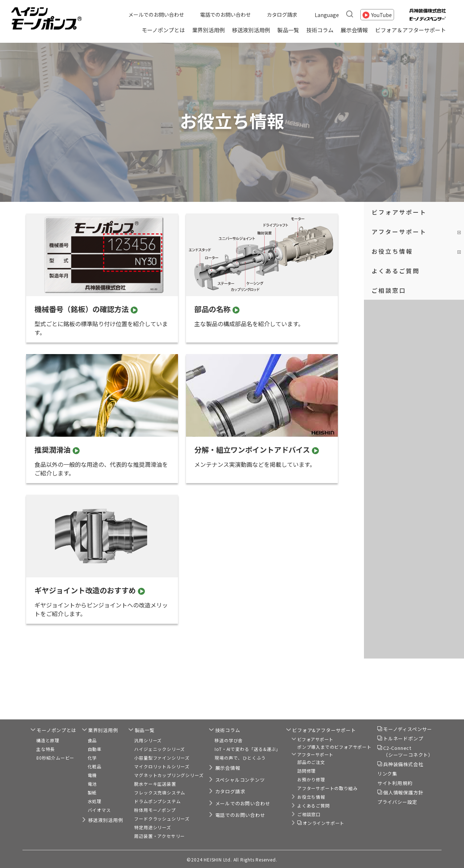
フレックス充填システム (160, 792)
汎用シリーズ (148, 740)
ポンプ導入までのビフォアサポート (334, 747)
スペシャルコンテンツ (240, 780)
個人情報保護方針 (403, 792)
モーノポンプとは (163, 30)
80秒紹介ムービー (55, 758)
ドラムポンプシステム (157, 801)
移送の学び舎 (229, 740)
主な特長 (45, 749)
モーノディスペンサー (408, 729)
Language (327, 14)
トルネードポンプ (403, 738)
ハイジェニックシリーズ (159, 749)
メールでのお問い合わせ (156, 14)
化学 (92, 758)
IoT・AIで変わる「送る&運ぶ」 (248, 749)
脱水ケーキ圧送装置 (155, 784)
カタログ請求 (282, 14)
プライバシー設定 (397, 802)
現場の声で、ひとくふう (240, 758)
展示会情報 (354, 30)
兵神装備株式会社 (403, 764)
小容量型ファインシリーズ (162, 758)
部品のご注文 (311, 762)
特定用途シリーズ (152, 827)
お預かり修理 (311, 779)
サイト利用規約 (395, 783)
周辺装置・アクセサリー (159, 836)
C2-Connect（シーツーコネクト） (408, 751)
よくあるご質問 (396, 271)
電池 (92, 784)
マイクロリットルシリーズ (162, 766)
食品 (92, 740)
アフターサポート (399, 232)
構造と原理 (48, 740)
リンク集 (387, 774)
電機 (92, 775)
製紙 (92, 792)
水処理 (95, 801)
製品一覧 (288, 30)
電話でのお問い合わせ (225, 14)
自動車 (95, 749)
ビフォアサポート (399, 212)
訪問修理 (306, 771)
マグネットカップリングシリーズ (169, 775)
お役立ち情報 (392, 251)
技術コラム (320, 30)
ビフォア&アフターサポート (324, 730)
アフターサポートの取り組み (327, 788)
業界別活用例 (208, 30)
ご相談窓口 (389, 290)
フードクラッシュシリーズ (162, 819)
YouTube (382, 14)
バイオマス (99, 810)
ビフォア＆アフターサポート (411, 30)
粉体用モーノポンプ (155, 810)
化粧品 (95, 766)
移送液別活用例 (251, 30)
